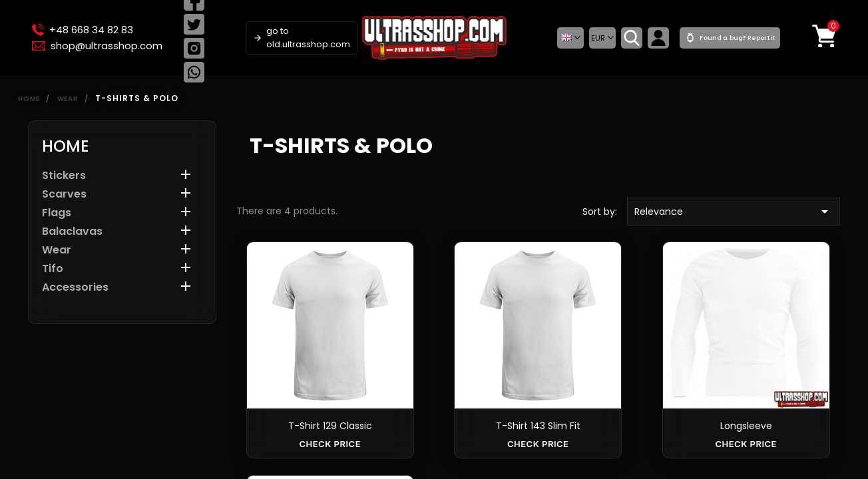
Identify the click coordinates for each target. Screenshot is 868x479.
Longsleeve (746, 426)
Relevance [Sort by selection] (734, 212)
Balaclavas (72, 232)
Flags (57, 213)
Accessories (75, 288)
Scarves (64, 195)
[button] (570, 38)
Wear (57, 250)
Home (66, 146)
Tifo (53, 269)
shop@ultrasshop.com (97, 46)
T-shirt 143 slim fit (538, 426)
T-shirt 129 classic (330, 426)
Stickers (64, 176)
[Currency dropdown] (602, 38)
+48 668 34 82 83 (83, 30)
